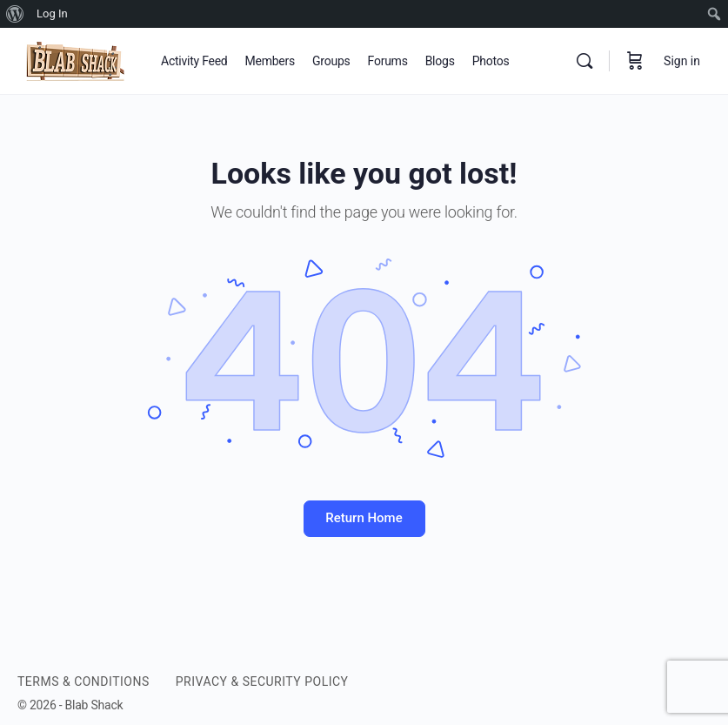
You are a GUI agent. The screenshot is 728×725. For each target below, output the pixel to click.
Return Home (364, 518)
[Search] (584, 61)
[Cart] (635, 61)
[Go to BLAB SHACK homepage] (76, 59)
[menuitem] (15, 14)
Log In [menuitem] (52, 13)
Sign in (682, 61)
